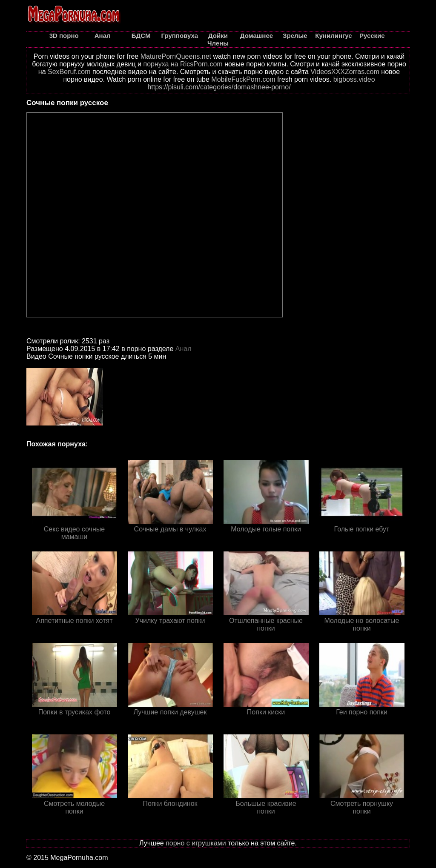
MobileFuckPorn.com (243, 79)
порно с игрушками (196, 843)
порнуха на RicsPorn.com (183, 64)
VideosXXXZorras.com (345, 72)
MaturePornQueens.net (176, 56)
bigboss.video (354, 79)
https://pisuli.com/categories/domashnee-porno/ (219, 87)
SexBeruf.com (69, 72)
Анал (184, 349)
